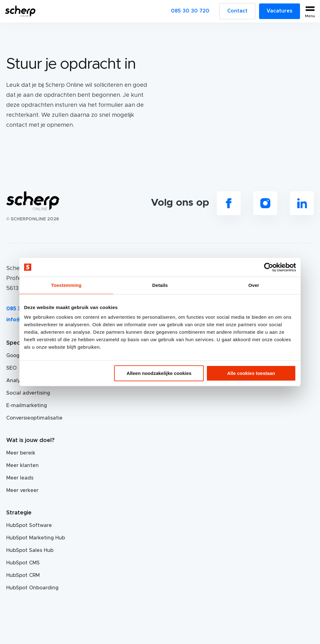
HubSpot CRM (23, 575)
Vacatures (280, 11)
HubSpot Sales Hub (30, 550)
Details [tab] (160, 285)
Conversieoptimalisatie (34, 418)
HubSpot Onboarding (32, 588)
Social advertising (28, 393)
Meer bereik (21, 453)
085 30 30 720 (190, 11)
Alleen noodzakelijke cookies (159, 373)
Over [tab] (254, 285)
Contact (237, 11)
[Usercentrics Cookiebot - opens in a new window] (269, 267)
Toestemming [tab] (66, 285)
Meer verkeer (22, 490)
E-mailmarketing (27, 406)
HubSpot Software (29, 525)
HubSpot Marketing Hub (36, 538)
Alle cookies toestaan (251, 373)
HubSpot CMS (23, 563)
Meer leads (20, 478)
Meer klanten (22, 465)
